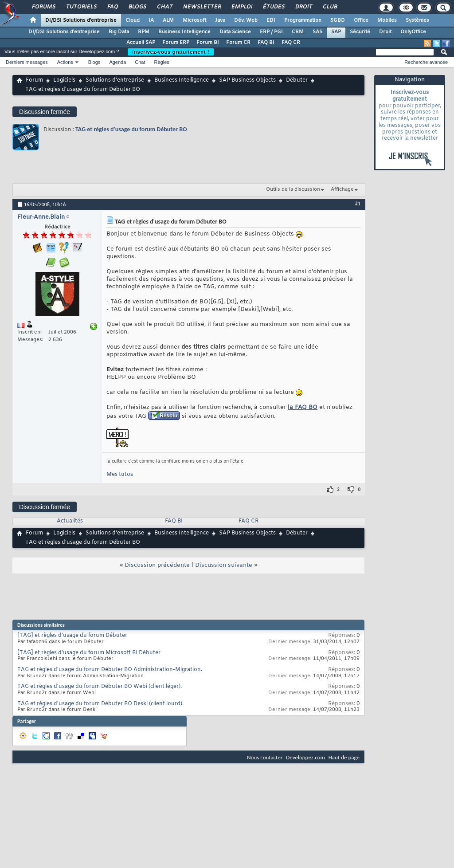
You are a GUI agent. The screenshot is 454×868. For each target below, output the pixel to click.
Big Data (119, 32)
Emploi (241, 7)
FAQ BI (266, 43)
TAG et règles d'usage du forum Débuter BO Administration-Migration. (110, 670)
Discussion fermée (45, 112)
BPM (144, 32)
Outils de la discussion (293, 189)
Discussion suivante (224, 565)
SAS (317, 32)
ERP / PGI (271, 32)
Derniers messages (27, 62)
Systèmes (417, 20)
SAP (336, 32)
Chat (164, 7)
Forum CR (238, 43)
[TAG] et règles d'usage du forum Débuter (72, 636)
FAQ (112, 7)
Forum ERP (176, 43)
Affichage (342, 189)
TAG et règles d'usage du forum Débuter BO (131, 129)
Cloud (133, 20)
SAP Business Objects (247, 80)
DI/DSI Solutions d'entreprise (81, 20)
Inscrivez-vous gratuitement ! (171, 52)
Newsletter (202, 7)
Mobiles (387, 20)
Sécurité (360, 32)
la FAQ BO (303, 407)
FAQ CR (291, 43)
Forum (34, 80)
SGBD (338, 20)
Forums (43, 7)
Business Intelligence (184, 32)
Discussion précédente (157, 565)
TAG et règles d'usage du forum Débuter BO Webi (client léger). (100, 687)
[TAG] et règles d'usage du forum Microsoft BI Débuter (89, 653)
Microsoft (194, 20)
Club (329, 7)
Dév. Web (246, 20)
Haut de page (344, 757)
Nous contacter (265, 757)
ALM (168, 20)
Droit (303, 7)
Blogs (137, 7)
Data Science (235, 32)
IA (151, 20)
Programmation (303, 20)
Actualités (70, 521)
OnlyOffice (413, 32)
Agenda (117, 62)
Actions (65, 62)
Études (273, 7)
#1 (358, 204)
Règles (162, 62)
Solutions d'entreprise (115, 80)
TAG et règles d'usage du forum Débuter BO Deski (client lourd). (100, 704)
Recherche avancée (426, 62)
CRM (298, 32)
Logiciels (64, 80)
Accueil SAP (141, 43)
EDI (271, 20)
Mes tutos (120, 475)
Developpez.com (305, 757)
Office (361, 20)
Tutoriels (81, 7)
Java (220, 20)
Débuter (297, 80)
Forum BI (208, 43)
